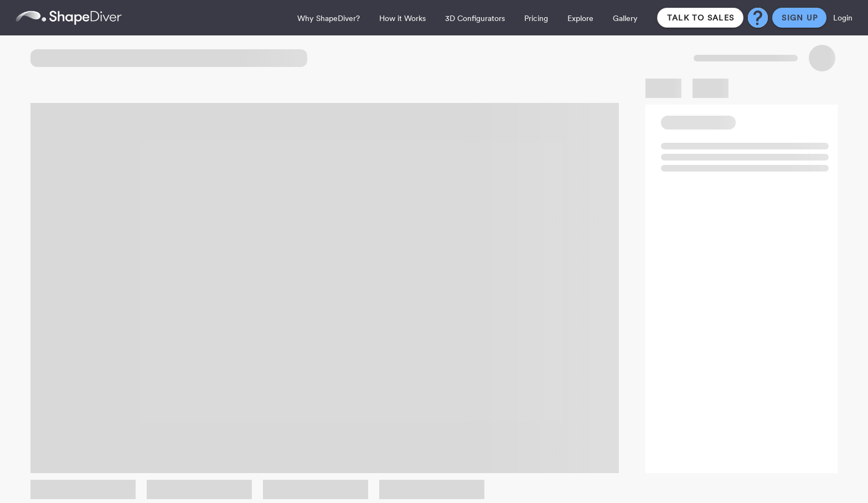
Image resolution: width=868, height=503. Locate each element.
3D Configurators (475, 18)
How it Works (402, 18)
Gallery (625, 18)
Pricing (536, 18)
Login (843, 18)
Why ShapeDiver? (329, 18)
